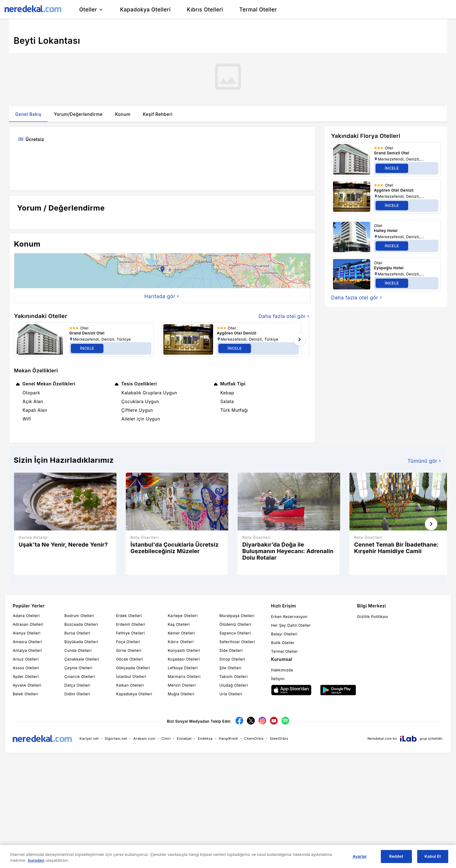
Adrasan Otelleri (28, 624)
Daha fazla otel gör (285, 316)
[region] (228, 857)
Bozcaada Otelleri (81, 624)
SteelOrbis (279, 738)
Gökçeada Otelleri (133, 668)
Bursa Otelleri (77, 633)
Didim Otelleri (77, 694)
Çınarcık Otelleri (80, 677)
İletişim (278, 679)
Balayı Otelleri (284, 634)
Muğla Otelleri (181, 694)
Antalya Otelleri (27, 650)
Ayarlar (360, 856)
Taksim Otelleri (233, 677)
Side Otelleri (231, 650)
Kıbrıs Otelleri (181, 642)
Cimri (166, 738)
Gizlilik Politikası (373, 617)
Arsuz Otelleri (26, 659)
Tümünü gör (425, 461)
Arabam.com (144, 738)
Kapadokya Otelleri (134, 694)
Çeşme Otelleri (78, 668)
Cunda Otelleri (78, 650)
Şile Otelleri (230, 668)
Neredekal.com (380, 738)
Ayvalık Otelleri (27, 685)
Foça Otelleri (128, 642)
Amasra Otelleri (27, 642)
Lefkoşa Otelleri (183, 668)
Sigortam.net (116, 738)
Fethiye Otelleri (131, 633)
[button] (162, 271)
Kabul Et (433, 856)
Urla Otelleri (231, 694)
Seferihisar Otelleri (237, 642)
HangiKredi (228, 738)
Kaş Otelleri (179, 624)
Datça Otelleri (77, 685)
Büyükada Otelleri (81, 642)
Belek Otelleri (25, 694)
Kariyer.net (89, 738)
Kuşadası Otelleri (184, 659)
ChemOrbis (254, 738)
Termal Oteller (285, 651)
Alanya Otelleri (27, 633)
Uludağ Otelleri (234, 685)
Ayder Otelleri (26, 677)
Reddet (396, 856)
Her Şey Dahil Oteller (291, 625)
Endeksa (205, 738)
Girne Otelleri (129, 650)
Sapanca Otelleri (235, 633)
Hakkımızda (282, 670)
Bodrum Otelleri (79, 616)
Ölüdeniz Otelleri (235, 624)
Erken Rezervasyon (289, 617)
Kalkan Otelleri (130, 685)
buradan (36, 860)
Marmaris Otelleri (184, 677)
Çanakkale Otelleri (82, 659)
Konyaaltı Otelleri (184, 650)
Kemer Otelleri (181, 633)
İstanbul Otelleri (131, 677)
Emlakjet (184, 738)
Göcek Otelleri (130, 659)
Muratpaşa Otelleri (237, 616)
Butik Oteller (283, 643)
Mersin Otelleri (182, 685)
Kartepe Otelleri (183, 616)
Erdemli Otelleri (131, 624)
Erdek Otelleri (129, 616)
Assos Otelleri (26, 668)
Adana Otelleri (26, 616)
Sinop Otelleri (232, 659)
